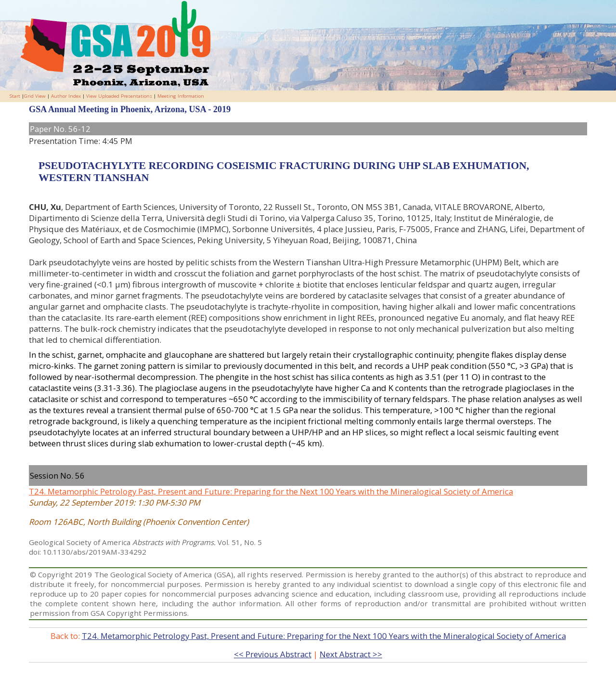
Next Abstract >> (351, 654)
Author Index (66, 96)
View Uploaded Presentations (119, 96)
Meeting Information (181, 96)
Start (15, 96)
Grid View (35, 96)
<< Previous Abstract (273, 654)
